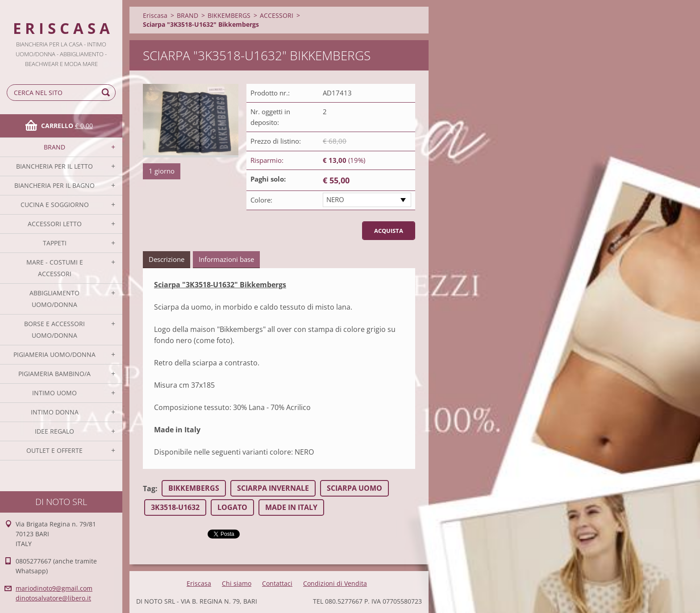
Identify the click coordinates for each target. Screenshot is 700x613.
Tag (149, 489)
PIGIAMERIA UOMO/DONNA (54, 354)
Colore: (261, 200)
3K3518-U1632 (175, 507)
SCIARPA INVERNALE (273, 488)
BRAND (54, 147)
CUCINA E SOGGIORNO (55, 205)
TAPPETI (55, 243)
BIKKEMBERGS (229, 15)
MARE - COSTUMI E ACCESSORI (55, 268)
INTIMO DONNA (55, 412)
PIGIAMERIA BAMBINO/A (54, 374)
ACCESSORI (277, 15)
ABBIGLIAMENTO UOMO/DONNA (54, 299)
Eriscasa (155, 15)
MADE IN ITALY (291, 507)
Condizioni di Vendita (335, 583)
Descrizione (167, 259)
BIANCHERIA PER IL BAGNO (54, 185)
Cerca (107, 93)
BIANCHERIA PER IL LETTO (54, 166)
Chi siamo (237, 583)
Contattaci (277, 583)
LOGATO (232, 507)
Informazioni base (226, 259)
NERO (335, 199)
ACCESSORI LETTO (55, 224)
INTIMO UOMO (54, 393)
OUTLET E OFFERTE (54, 450)
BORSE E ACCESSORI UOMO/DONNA (54, 329)
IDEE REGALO (54, 431)
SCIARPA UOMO (354, 488)
